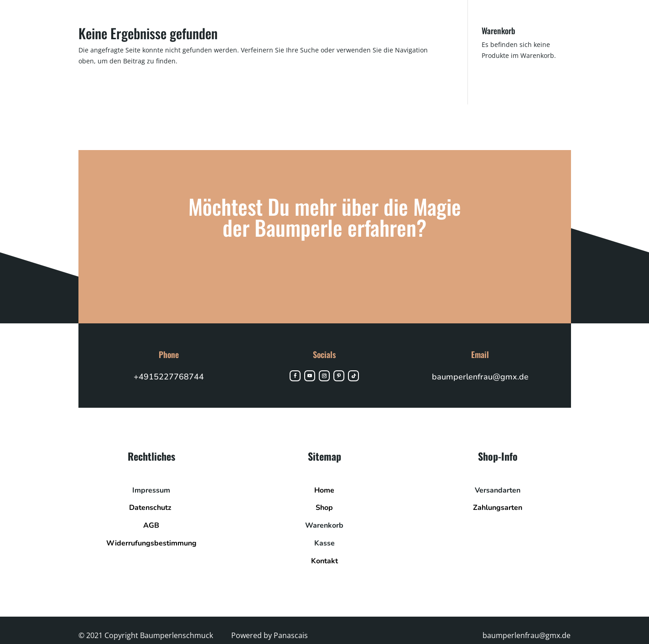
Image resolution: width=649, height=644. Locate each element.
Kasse (324, 548)
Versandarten (498, 495)
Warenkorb (324, 530)
